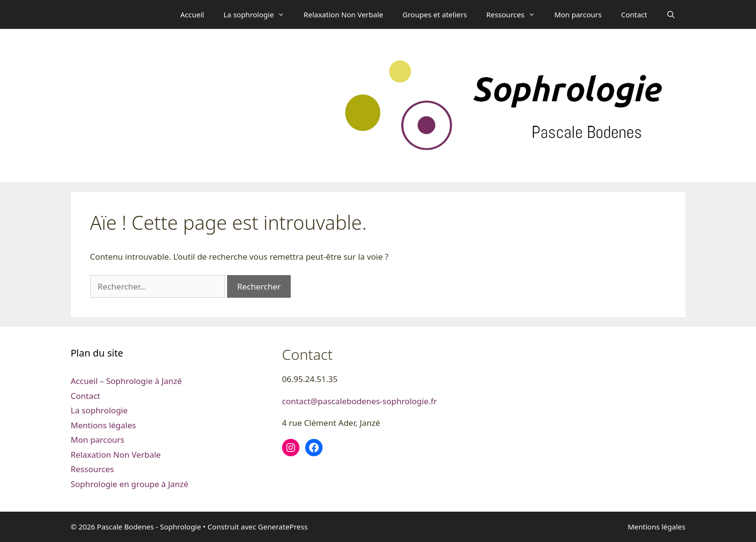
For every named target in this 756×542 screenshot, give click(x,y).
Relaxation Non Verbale (344, 14)
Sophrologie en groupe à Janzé (130, 484)
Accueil (192, 14)
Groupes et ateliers (435, 14)
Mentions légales (103, 425)
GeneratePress (283, 527)
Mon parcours (578, 14)
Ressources (515, 14)
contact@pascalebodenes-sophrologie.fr (359, 401)
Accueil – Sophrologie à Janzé (127, 381)
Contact (634, 14)
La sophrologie (258, 14)
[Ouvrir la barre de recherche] (671, 14)
